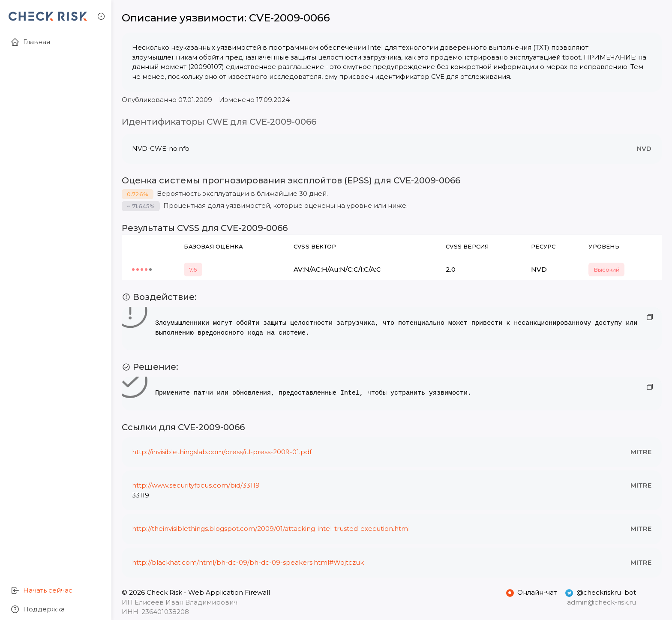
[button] (101, 16)
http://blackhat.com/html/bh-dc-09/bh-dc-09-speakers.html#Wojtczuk (248, 562)
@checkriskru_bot (601, 593)
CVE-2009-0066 (289, 18)
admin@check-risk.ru (601, 602)
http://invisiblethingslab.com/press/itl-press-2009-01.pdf (222, 452)
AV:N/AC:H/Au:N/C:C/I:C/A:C (337, 269)
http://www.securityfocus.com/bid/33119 (196, 485)
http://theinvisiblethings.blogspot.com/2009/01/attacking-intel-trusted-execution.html (271, 529)
